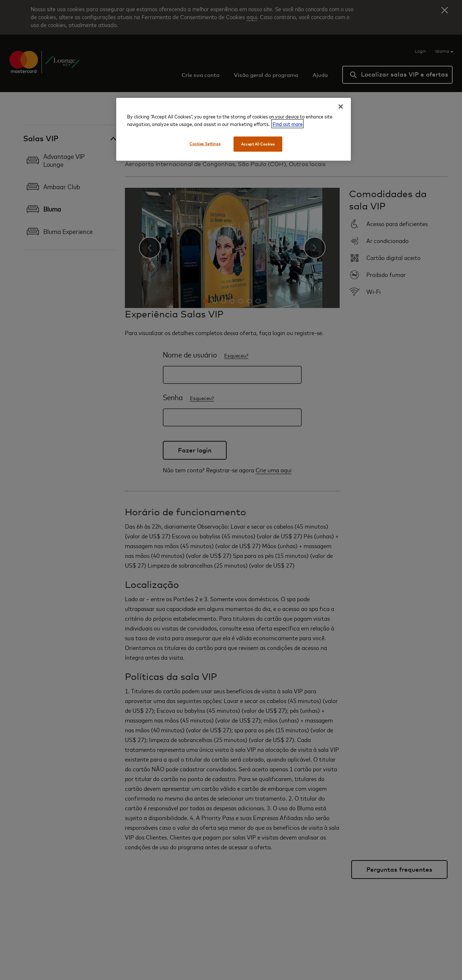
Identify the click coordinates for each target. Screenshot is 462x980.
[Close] (341, 107)
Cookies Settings (205, 144)
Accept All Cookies (258, 144)
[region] (234, 129)
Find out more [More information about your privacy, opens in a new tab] (287, 124)
